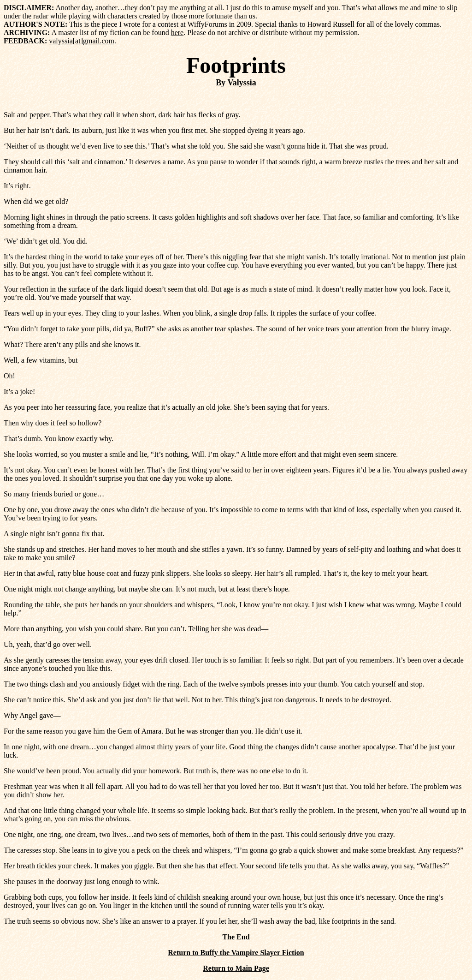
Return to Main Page (236, 968)
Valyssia (242, 83)
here (177, 33)
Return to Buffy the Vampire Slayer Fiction (236, 953)
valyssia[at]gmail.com (82, 41)
